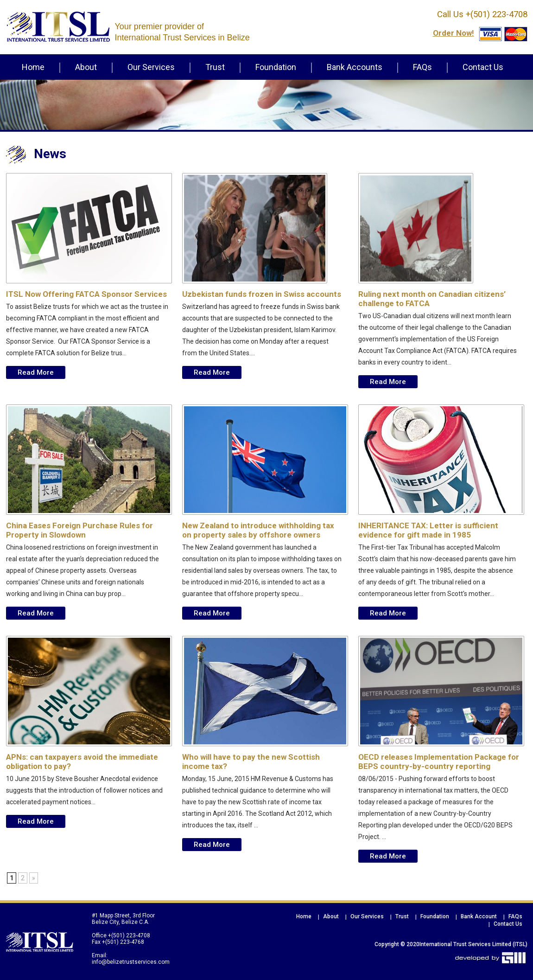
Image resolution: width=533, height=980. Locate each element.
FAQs (422, 67)
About (86, 67)
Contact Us (483, 67)
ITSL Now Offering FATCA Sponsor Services (86, 294)
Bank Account (479, 916)
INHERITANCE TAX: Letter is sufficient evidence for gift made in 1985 (428, 530)
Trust (215, 67)
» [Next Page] (34, 878)
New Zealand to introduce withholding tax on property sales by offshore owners (258, 530)
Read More (36, 372)
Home (33, 67)
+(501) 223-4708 (495, 14)
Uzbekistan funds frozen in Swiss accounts (262, 294)
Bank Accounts (355, 67)
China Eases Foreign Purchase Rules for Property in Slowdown (79, 530)
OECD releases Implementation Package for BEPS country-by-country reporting (439, 762)
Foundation (276, 67)
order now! (454, 33)
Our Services (151, 67)
